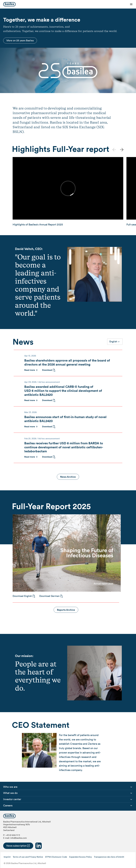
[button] (122, 150)
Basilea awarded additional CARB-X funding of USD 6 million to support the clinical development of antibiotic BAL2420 (63, 391)
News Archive (68, 477)
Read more (30, 370)
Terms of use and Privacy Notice (28, 857)
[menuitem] (10, 787)
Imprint (7, 857)
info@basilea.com (19, 838)
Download (47, 370)
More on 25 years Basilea (20, 40)
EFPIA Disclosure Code (56, 857)
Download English (22, 596)
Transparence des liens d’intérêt (109, 857)
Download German (49, 596)
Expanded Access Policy (80, 857)
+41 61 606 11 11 (13, 835)
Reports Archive (66, 610)
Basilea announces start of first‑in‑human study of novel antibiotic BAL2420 (65, 419)
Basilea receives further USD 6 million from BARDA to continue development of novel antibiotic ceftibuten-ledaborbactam (64, 447)
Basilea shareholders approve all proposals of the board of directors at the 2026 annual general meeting (67, 362)
